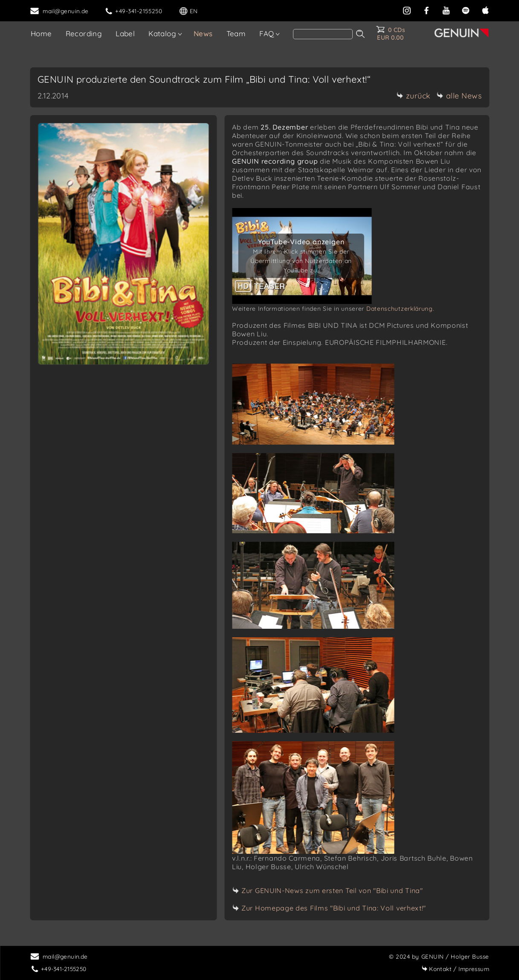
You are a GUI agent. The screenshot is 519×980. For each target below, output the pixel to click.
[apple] (485, 10)
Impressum (455, 969)
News (203, 33)
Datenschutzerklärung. (400, 309)
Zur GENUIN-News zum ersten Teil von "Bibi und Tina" (332, 890)
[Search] (323, 34)
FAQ (267, 33)
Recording (84, 33)
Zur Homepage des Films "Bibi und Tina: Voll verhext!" (334, 908)
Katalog (162, 33)
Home (41, 33)
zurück (414, 96)
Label (125, 33)
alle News (459, 96)
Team (236, 33)
